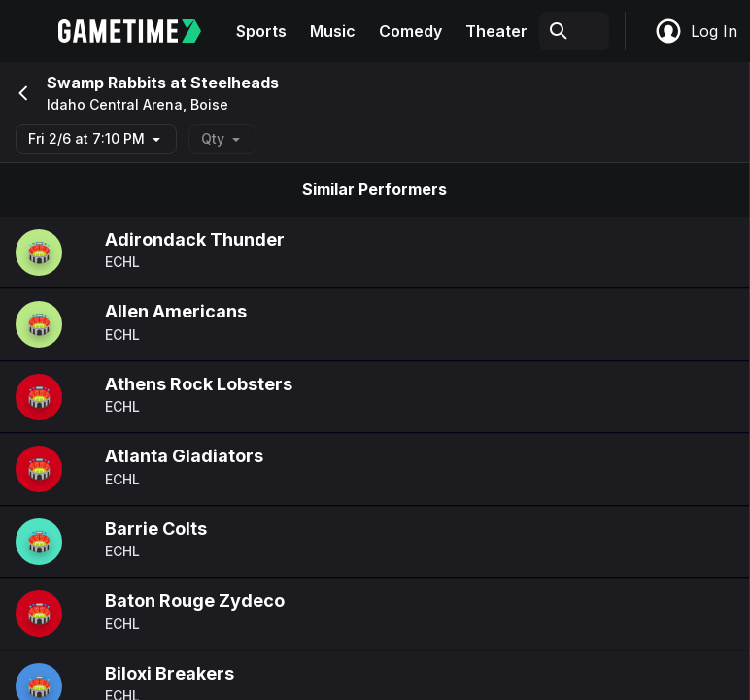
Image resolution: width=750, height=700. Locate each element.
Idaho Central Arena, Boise (137, 105)
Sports (261, 31)
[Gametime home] (141, 31)
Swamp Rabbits (106, 83)
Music (333, 31)
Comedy (410, 31)
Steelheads (235, 83)
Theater (496, 31)
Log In (696, 31)
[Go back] (21, 93)
